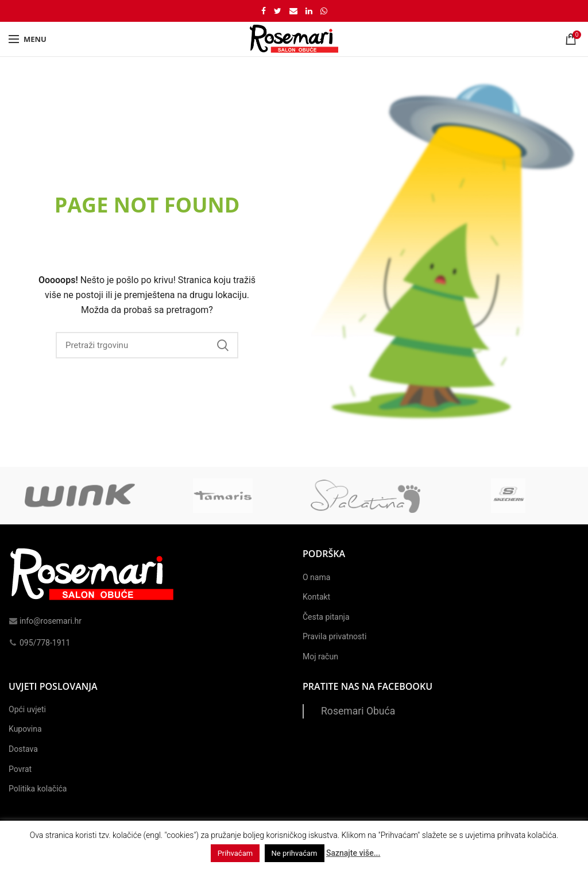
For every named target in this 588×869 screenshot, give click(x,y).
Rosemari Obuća (358, 711)
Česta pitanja (326, 617)
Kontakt (316, 597)
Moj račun (320, 656)
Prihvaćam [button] (235, 853)
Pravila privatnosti (334, 636)
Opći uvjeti (27, 709)
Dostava (23, 749)
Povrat (20, 769)
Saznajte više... (353, 853)
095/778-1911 (39, 643)
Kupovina (25, 729)
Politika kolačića (38, 789)
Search (223, 345)
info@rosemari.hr (45, 621)
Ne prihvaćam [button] (295, 853)
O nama (316, 577)
